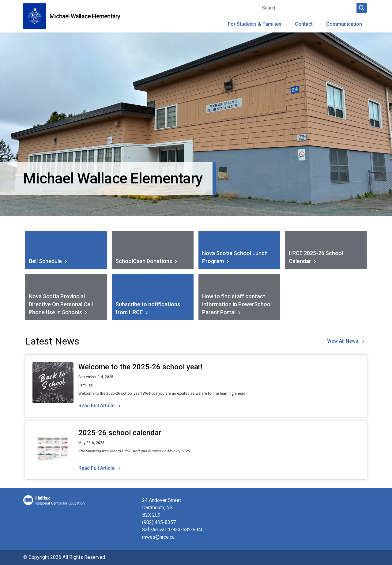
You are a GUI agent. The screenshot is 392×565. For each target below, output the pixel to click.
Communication (344, 24)
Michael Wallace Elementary (85, 16)
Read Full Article (96, 406)
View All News (343, 341)
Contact (304, 24)
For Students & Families (255, 24)
